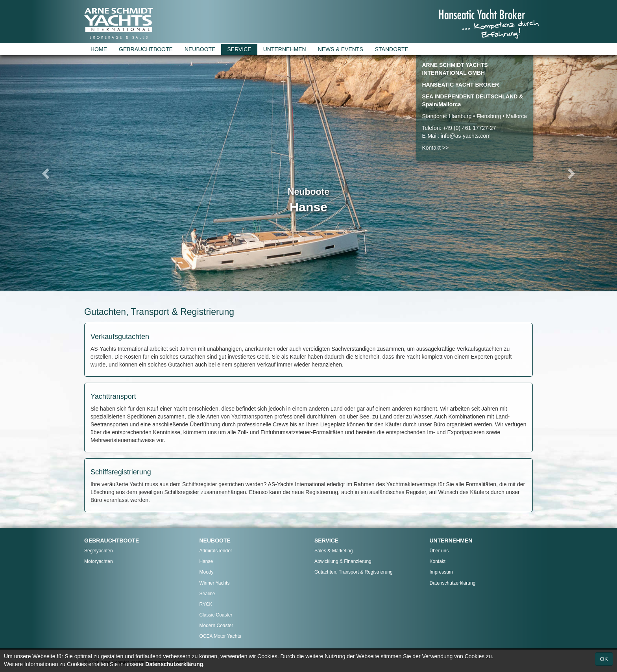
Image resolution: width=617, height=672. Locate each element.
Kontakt (438, 561)
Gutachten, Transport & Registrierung (354, 572)
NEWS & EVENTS (341, 49)
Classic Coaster (216, 615)
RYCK (206, 604)
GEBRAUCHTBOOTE (146, 49)
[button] (46, 173)
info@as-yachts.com (466, 136)
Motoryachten (99, 561)
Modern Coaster (216, 626)
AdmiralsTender (216, 551)
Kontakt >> (435, 148)
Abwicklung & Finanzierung (343, 561)
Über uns (439, 551)
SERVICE (239, 49)
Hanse (206, 561)
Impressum (441, 572)
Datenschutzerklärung (453, 583)
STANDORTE (392, 49)
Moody (207, 572)
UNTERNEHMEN (285, 49)
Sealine (207, 594)
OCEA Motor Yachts (220, 636)
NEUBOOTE (200, 49)
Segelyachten (99, 551)
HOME (99, 49)
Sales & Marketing (333, 551)
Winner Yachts (215, 583)
